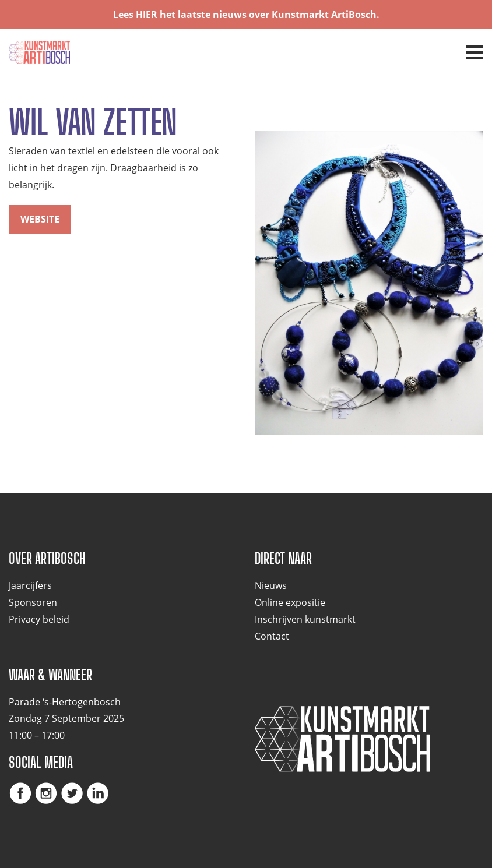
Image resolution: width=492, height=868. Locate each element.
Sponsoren (33, 602)
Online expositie (290, 602)
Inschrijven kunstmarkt (305, 619)
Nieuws (271, 585)
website (40, 219)
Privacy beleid (39, 619)
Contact (272, 636)
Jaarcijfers (30, 585)
